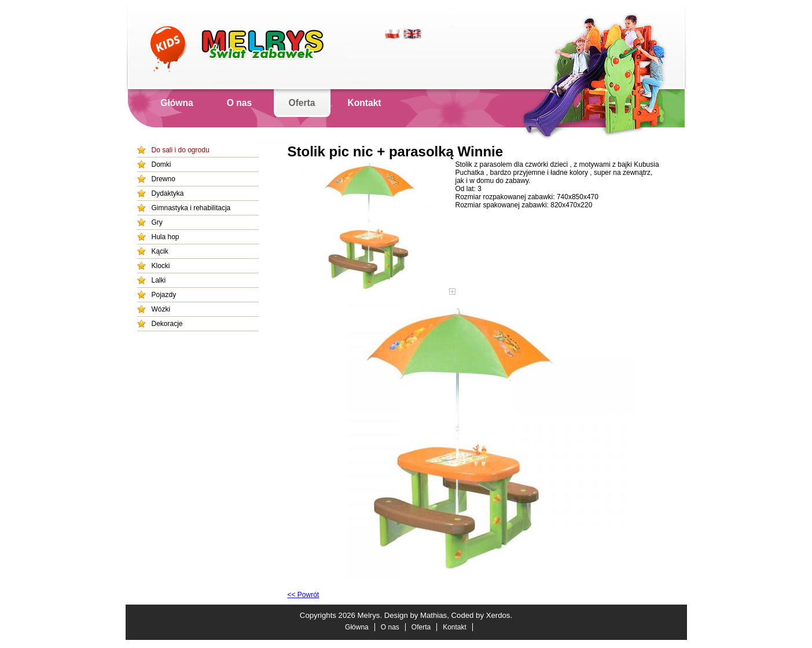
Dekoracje (167, 324)
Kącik (160, 251)
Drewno (163, 179)
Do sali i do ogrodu (181, 150)
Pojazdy (164, 295)
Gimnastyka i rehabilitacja (191, 208)
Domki (161, 164)
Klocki (161, 266)
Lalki (159, 280)
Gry (157, 222)
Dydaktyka (168, 193)
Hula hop (166, 237)
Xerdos (498, 615)
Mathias (433, 615)
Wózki (161, 309)
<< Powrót (304, 595)
